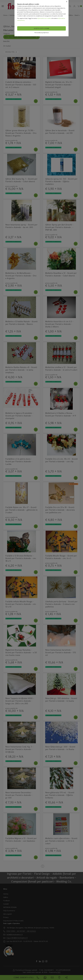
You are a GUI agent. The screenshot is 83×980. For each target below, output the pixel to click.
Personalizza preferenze (42, 33)
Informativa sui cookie (44, 18)
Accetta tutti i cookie (41, 28)
